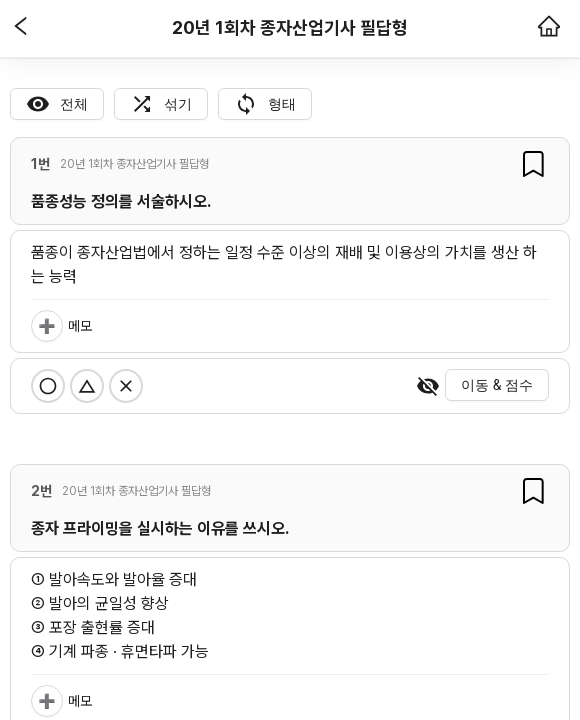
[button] (21, 28)
